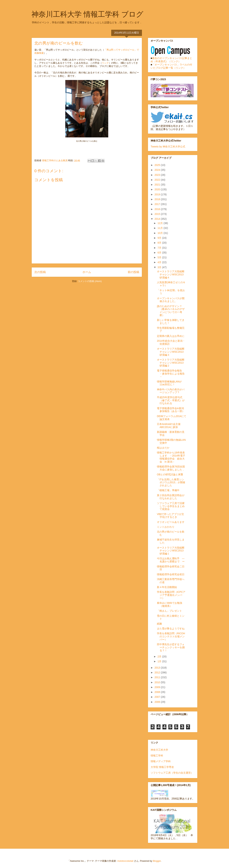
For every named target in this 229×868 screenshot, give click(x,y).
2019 (158, 194)
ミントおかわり (166, 527)
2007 (158, 697)
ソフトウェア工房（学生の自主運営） (172, 773)
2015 (158, 214)
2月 (160, 657)
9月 (160, 238)
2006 (158, 702)
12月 (160, 223)
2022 (158, 180)
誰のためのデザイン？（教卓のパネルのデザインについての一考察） (171, 311)
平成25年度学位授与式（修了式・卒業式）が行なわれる (171, 400)
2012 (158, 672)
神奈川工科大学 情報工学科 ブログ (87, 14)
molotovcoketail (125, 861)
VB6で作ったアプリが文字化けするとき (170, 516)
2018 (158, 199)
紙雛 (159, 624)
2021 (158, 185)
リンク (105, 63)
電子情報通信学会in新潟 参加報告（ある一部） (172, 410)
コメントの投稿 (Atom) (90, 281)
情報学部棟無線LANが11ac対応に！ (169, 383)
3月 (160, 267)
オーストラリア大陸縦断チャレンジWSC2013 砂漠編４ (171, 274)
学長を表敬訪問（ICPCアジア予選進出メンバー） (171, 595)
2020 (158, 189)
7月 (160, 248)
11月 (160, 228)
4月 (160, 262)
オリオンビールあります (171, 522)
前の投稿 (133, 272)
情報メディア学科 (161, 761)
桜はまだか (163, 448)
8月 (160, 243)
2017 (158, 204)
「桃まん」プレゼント (169, 611)
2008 (158, 692)
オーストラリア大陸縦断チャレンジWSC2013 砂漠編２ (171, 363)
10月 (160, 233)
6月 (160, 253)
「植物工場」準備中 (168, 490)
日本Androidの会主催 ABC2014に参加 (169, 426)
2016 (158, 209)
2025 (158, 165)
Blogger (157, 861)
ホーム (87, 272)
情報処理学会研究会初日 (171, 574)
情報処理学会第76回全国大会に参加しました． (171, 468)
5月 (160, 257)
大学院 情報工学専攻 (162, 767)
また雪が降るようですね (171, 629)
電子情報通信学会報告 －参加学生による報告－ (171, 374)
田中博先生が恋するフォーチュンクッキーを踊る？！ (171, 647)
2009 (158, 687)
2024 (158, 170)
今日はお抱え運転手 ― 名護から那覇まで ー (172, 560)
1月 (160, 661)
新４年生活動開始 (167, 587)
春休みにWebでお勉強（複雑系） (170, 604)
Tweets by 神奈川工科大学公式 (168, 147)
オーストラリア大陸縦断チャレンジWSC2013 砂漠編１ (171, 551)
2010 (158, 682)
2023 (158, 175)
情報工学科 (157, 756)
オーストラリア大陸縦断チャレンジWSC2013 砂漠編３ (171, 352)
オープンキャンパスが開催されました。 (171, 300)
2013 (158, 668)
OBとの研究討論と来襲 (170, 474)
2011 (158, 677)
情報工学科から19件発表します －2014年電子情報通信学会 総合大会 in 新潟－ (171, 457)
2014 (158, 219)
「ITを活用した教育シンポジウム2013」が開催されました (171, 483)
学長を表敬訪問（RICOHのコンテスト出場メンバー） (171, 636)
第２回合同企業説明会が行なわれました (171, 497)
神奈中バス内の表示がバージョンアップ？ (171, 391)
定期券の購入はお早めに (171, 336)
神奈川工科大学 (159, 750)
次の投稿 (40, 272)
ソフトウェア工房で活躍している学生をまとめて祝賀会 (171, 506)
